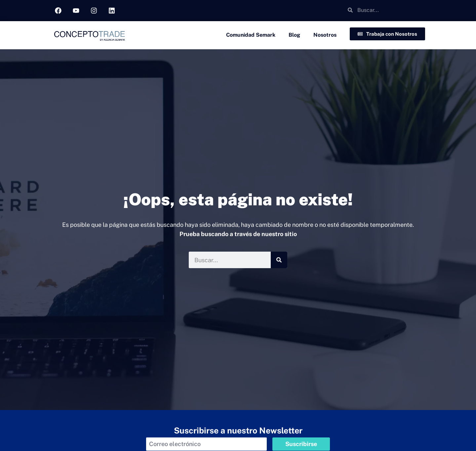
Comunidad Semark (251, 35)
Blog (294, 35)
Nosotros (325, 35)
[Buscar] (279, 260)
